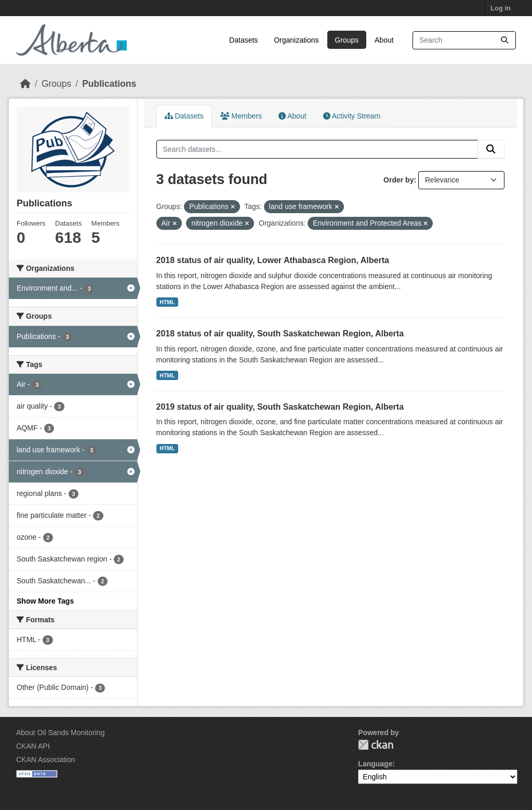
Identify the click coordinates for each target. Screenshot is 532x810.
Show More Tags (45, 601)
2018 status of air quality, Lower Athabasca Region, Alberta (273, 260)
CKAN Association (46, 760)
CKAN (376, 745)
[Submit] (504, 40)
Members (241, 116)
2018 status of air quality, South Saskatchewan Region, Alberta (280, 334)
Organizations (296, 40)
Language (375, 764)
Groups (347, 40)
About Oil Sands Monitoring (60, 733)
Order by (398, 180)
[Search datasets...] (464, 40)
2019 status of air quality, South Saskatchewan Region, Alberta (280, 407)
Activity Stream (352, 116)
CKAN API (33, 746)
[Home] (25, 84)
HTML (167, 302)
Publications (109, 84)
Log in (501, 8)
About (384, 40)
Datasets (243, 40)
